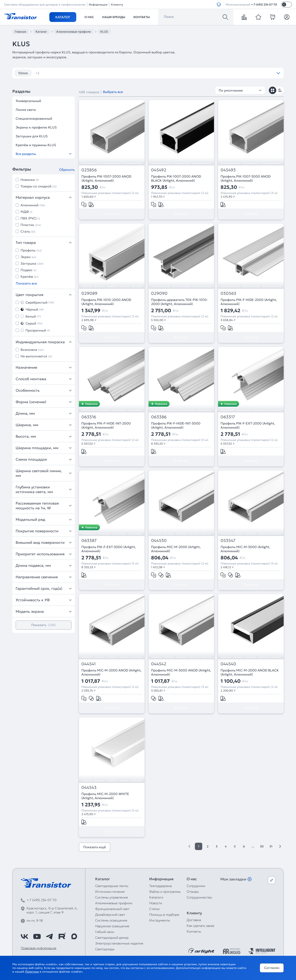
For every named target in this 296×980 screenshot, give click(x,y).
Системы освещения (111, 920)
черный (67, 73)
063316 (89, 417)
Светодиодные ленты (112, 886)
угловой (44, 73)
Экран (28, 257)
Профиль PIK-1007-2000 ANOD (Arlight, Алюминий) (106, 178)
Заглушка (32, 263)
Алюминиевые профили (114, 903)
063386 (159, 417)
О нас (89, 17)
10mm (23, 73)
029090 (159, 293)
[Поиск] (225, 17)
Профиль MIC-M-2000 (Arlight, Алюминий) (176, 549)
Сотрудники (196, 886)
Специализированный (34, 118)
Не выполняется (36, 356)
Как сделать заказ (200, 926)
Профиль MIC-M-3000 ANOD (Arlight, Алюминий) (181, 672)
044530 (159, 541)
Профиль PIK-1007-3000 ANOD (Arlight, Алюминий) (246, 178)
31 (271, 846)
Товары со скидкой (39, 186)
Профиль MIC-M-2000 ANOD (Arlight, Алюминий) (111, 672)
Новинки (30, 180)
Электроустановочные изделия (119, 943)
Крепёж (30, 277)
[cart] (273, 17)
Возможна (32, 350)
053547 (228, 541)
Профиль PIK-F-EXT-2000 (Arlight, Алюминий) (248, 425)
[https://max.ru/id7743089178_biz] (74, 936)
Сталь (28, 231)
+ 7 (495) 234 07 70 (264, 5)
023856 (89, 170)
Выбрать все (113, 92)
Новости (156, 903)
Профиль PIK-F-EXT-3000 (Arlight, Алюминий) (109, 549)
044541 (88, 664)
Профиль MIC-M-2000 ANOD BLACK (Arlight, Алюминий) (250, 672)
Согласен (272, 968)
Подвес (28, 270)
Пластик (31, 225)
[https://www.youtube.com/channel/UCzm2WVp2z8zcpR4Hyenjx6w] (37, 936)
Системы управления (112, 897)
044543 (89, 788)
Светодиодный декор (112, 938)
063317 (228, 417)
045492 (159, 170)
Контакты (142, 17)
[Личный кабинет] (287, 17)
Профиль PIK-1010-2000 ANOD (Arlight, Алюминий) (106, 302)
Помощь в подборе (164, 915)
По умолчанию (240, 90)
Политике (32, 972)
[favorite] (258, 17)
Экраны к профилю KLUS (36, 127)
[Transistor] (21, 16)
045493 (228, 170)
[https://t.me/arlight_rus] (49, 936)
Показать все (26, 283)
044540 (228, 664)
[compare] (244, 17)
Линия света (26, 110)
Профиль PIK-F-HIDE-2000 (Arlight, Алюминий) (249, 302)
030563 (228, 293)
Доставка (194, 920)
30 (262, 846)
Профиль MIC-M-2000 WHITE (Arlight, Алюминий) (105, 796)
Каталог (63, 17)
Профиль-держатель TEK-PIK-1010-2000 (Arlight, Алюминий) (179, 302)
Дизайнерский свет (110, 915)
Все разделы (44, 154)
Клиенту (117, 5)
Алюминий (33, 205)
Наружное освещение (112, 926)
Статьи (154, 909)
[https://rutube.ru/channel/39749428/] (62, 936)
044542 (159, 664)
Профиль (31, 250)
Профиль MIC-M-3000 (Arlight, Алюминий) (245, 549)
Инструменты (160, 920)
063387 (89, 541)
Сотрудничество (199, 897)
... (253, 846)
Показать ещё (95, 847)
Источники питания (110, 892)
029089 (89, 293)
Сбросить (67, 170)
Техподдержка (160, 886)
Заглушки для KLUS (32, 136)
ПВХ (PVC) (30, 218)
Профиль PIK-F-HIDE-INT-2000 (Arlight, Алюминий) (106, 425)
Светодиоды (105, 949)
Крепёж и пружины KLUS (36, 145)
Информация (98, 5)
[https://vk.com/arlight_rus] (24, 936)
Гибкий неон (105, 932)
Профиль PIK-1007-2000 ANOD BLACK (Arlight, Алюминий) (176, 178)
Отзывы (193, 892)
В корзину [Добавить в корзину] (112, 214)
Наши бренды (114, 17)
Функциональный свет (112, 909)
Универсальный (28, 101)
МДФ (26, 212)
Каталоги (156, 897)
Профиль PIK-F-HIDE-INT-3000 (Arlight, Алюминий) (176, 425)
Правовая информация (39, 948)
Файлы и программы (165, 892)
